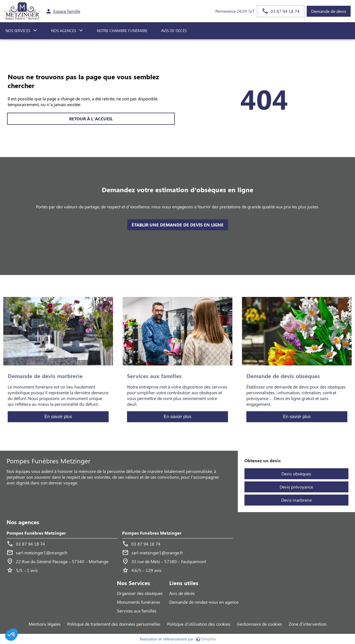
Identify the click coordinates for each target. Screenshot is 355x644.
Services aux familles (137, 611)
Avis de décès (174, 31)
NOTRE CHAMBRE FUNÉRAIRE (122, 31)
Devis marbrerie (296, 500)
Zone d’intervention (308, 624)
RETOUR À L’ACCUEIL (91, 119)
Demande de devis (329, 11)
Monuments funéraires (139, 602)
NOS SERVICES (18, 31)
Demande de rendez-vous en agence (204, 602)
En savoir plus (58, 417)
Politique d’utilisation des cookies (199, 624)
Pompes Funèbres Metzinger (36, 533)
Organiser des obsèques (140, 593)
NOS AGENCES (64, 31)
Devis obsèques (296, 474)
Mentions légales (45, 624)
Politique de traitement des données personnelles (114, 624)
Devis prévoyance (296, 487)
